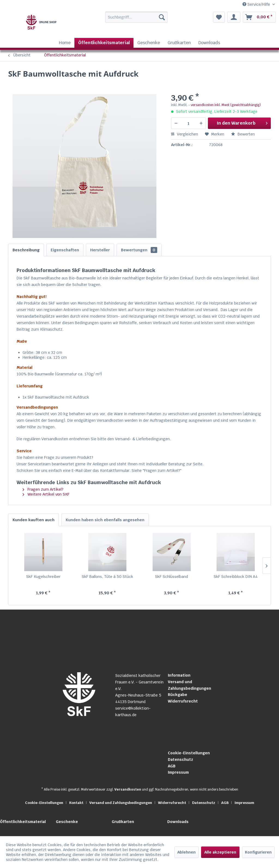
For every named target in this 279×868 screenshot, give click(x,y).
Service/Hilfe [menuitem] (257, 4)
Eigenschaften (65, 250)
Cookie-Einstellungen (189, 753)
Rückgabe (178, 695)
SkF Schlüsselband (172, 577)
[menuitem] (129, 17)
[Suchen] (162, 17)
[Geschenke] (149, 43)
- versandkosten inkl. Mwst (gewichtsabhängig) (225, 105)
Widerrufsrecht (183, 701)
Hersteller (100, 250)
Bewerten (243, 134)
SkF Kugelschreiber (43, 577)
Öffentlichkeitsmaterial (23, 822)
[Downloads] (209, 43)
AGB (172, 766)
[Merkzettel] (219, 17)
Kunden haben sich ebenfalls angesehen (105, 520)
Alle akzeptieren (220, 852)
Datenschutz (181, 759)
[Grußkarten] (179, 43)
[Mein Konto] (234, 17)
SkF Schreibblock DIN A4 (236, 577)
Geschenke (67, 822)
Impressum (178, 772)
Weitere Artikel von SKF (46, 494)
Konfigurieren (258, 852)
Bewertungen (139, 250)
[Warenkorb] (259, 17)
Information (179, 675)
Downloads (178, 822)
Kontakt (76, 803)
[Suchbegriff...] (136, 17)
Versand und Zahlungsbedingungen (189, 685)
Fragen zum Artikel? (43, 489)
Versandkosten (128, 789)
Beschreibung (26, 250)
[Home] (65, 43)
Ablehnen (186, 852)
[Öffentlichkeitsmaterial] (104, 43)
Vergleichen (185, 134)
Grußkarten (123, 822)
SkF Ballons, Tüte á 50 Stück (107, 577)
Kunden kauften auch (34, 520)
